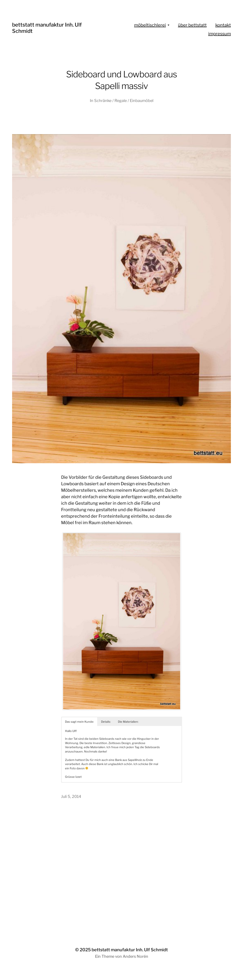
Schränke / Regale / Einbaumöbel (124, 101)
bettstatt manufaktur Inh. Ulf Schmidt (130, 950)
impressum (220, 34)
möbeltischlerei (150, 25)
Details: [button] (106, 722)
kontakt (223, 25)
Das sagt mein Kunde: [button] (79, 722)
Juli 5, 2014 (71, 796)
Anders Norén (135, 956)
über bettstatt (192, 25)
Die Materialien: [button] (128, 722)
